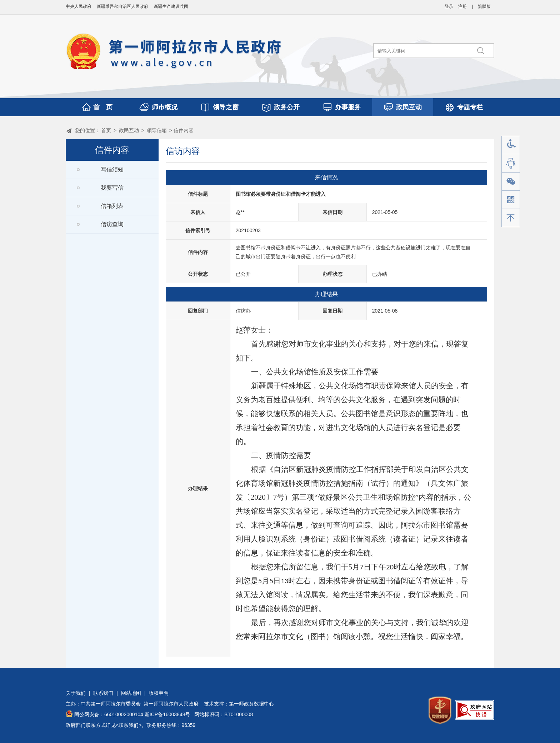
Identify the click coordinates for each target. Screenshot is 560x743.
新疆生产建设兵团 (171, 6)
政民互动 (409, 107)
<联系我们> (129, 725)
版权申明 (159, 693)
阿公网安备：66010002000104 (109, 714)
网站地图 (131, 693)
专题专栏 (470, 107)
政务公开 (287, 107)
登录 (449, 6)
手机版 (511, 200)
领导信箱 (157, 130)
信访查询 (112, 224)
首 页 (103, 107)
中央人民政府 (79, 6)
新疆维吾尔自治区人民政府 (122, 6)
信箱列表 (112, 206)
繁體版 (484, 6)
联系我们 (103, 693)
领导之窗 (226, 107)
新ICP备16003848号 (167, 714)
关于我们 (76, 693)
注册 (462, 6)
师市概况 (165, 107)
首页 (106, 130)
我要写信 (112, 188)
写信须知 (112, 169)
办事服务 (348, 107)
